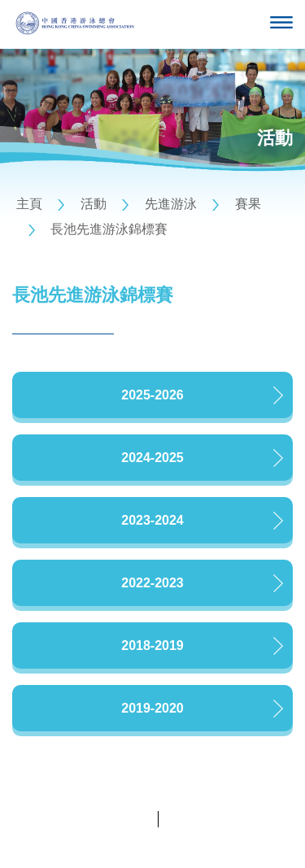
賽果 (248, 204)
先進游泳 (171, 204)
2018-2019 (152, 646)
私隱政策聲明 (118, 819)
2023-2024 (152, 520)
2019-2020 (152, 708)
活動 (94, 204)
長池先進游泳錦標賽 (109, 229)
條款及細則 (192, 819)
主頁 (29, 204)
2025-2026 (152, 395)
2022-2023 (152, 583)
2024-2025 (152, 458)
